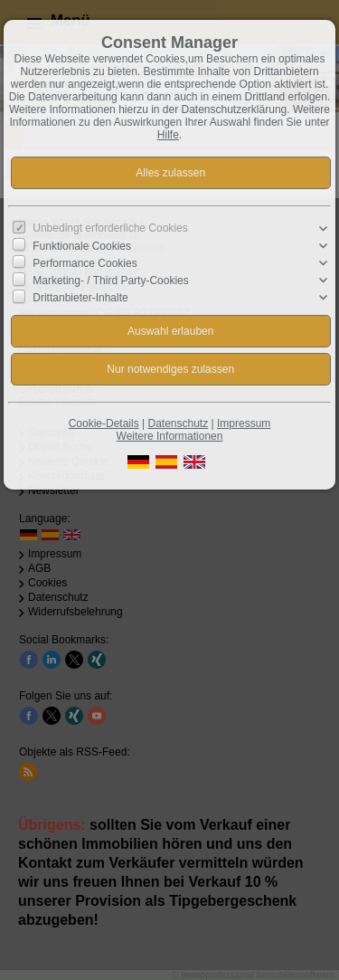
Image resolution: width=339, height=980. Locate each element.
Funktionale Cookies (82, 246)
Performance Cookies (85, 263)
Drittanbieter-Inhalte (80, 298)
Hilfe (168, 135)
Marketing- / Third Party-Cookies (111, 281)
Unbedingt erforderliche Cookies (110, 228)
